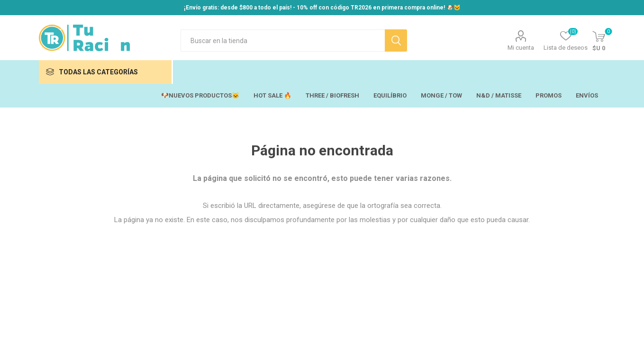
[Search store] (283, 40)
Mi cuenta (521, 48)
